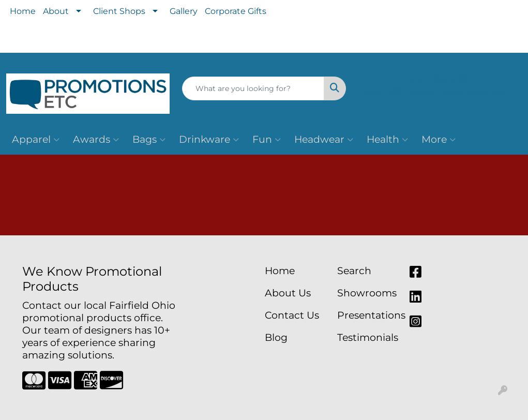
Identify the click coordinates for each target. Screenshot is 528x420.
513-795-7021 (440, 80)
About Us (288, 293)
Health (387, 140)
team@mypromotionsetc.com (440, 92)
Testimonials (367, 337)
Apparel (36, 140)
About (56, 11)
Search (354, 271)
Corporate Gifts (236, 11)
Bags (149, 140)
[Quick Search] (253, 88)
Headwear (324, 140)
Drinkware (209, 140)
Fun (267, 140)
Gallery (184, 11)
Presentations (367, 315)
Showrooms (367, 293)
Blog (276, 337)
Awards (96, 140)
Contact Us (292, 315)
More (439, 140)
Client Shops (119, 11)
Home (23, 11)
